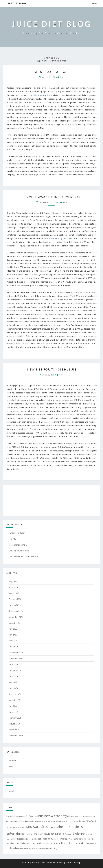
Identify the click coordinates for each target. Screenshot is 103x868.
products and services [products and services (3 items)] (34, 843)
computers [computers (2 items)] (92, 817)
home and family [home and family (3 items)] (36, 834)
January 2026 (15, 605)
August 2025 (14, 623)
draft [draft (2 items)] (8, 821)
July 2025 (13, 629)
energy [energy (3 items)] (72, 821)
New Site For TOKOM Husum (52, 369)
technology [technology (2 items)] (91, 844)
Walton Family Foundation (61, 238)
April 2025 (13, 641)
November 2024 (16, 658)
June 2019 (13, 712)
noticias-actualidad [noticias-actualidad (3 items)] (15, 843)
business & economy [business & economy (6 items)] (53, 816)
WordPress (58, 862)
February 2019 (15, 718)
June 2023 (13, 676)
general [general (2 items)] (22, 827)
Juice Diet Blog (15, 3)
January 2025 (15, 647)
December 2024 (16, 653)
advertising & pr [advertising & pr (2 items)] (21, 817)
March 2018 (14, 730)
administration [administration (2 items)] (11, 817)
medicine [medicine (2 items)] (9, 839)
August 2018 (14, 724)
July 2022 (13, 706)
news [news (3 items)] (76, 839)
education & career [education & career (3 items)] (24, 821)
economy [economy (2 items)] (12, 821)
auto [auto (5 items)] (29, 816)
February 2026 (15, 599)
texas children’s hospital (39, 95)
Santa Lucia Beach (17, 533)
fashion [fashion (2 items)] (84, 821)
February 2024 (15, 670)
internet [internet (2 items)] (69, 834)
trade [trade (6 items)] (14, 848)
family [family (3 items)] (78, 821)
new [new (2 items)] (72, 839)
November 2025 (16, 617)
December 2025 (16, 611)
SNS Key (12, 539)
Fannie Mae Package (52, 72)
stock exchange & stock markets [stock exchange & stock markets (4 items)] (69, 843)
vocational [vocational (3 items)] (46, 849)
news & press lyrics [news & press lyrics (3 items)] (87, 839)
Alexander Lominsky (18, 545)
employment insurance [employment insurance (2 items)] (61, 821)
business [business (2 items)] (35, 817)
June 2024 (13, 664)
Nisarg (77, 862)
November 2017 (16, 736)
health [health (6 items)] (64, 827)
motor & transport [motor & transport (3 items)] (62, 839)
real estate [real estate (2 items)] (47, 844)
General (12, 760)
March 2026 (14, 593)
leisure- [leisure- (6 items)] (80, 833)
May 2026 (13, 581)
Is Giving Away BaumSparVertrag (51, 197)
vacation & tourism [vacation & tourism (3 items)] (32, 849)
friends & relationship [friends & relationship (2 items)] (13, 827)
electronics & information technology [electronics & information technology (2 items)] (43, 821)
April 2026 (13, 587)
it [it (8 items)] (73, 833)
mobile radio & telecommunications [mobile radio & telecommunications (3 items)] (29, 839)
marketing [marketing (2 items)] (89, 834)
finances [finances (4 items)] (91, 821)
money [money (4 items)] (49, 839)
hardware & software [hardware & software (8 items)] (42, 826)
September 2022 (16, 694)
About (95, 3)
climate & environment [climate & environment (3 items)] (78, 816)
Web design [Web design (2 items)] (55, 849)
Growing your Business (19, 551)
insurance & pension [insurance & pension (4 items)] (55, 834)
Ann (62, 77)
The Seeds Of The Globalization (23, 557)
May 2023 (13, 682)
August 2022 (14, 700)
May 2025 (13, 635)
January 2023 (15, 688)
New (11, 766)
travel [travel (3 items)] (21, 849)
